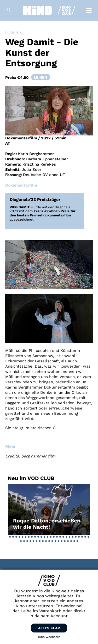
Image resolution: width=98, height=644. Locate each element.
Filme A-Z (13, 32)
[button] (10, 537)
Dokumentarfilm (21, 185)
